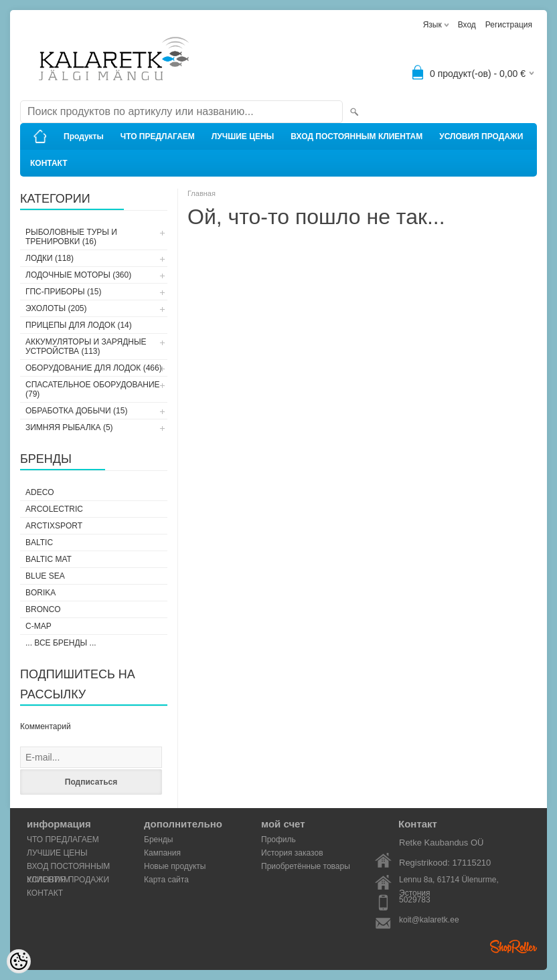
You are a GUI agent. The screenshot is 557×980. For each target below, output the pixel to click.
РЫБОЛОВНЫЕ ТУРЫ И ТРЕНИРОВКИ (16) (71, 237)
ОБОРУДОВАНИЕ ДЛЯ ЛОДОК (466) (94, 368)
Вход (467, 25)
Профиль (278, 840)
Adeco (40, 492)
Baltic (39, 543)
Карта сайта (166, 880)
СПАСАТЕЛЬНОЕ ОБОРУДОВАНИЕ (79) (93, 389)
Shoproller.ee (513, 947)
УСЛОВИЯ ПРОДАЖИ (481, 136)
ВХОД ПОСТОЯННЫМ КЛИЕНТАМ (356, 136)
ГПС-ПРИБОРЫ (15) (63, 292)
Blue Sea (45, 576)
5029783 (415, 900)
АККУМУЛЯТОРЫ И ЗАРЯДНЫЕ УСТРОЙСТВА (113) (86, 347)
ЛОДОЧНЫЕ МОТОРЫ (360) (78, 275)
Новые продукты (175, 866)
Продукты (84, 136)
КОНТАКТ (49, 163)
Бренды (158, 840)
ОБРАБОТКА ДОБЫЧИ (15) (76, 411)
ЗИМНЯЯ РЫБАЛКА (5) (69, 427)
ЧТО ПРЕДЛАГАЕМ (158, 136)
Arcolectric (54, 509)
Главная (202, 193)
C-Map (38, 626)
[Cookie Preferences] (19, 961)
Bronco (43, 609)
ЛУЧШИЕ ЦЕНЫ (243, 136)
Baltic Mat (49, 559)
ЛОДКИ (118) (50, 258)
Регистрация (509, 25)
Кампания (162, 853)
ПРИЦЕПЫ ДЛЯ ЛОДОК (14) (79, 325)
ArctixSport (54, 526)
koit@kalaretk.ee (429, 920)
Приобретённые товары (306, 866)
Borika (41, 593)
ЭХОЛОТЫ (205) (56, 308)
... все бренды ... (61, 643)
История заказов (292, 853)
